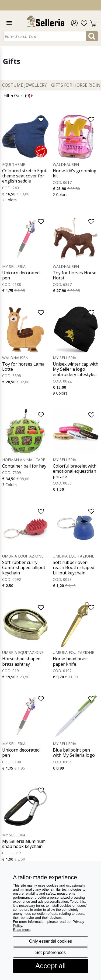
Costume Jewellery (25, 85)
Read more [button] (22, 930)
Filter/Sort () (18, 96)
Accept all (50, 966)
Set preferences (50, 952)
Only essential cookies (50, 941)
